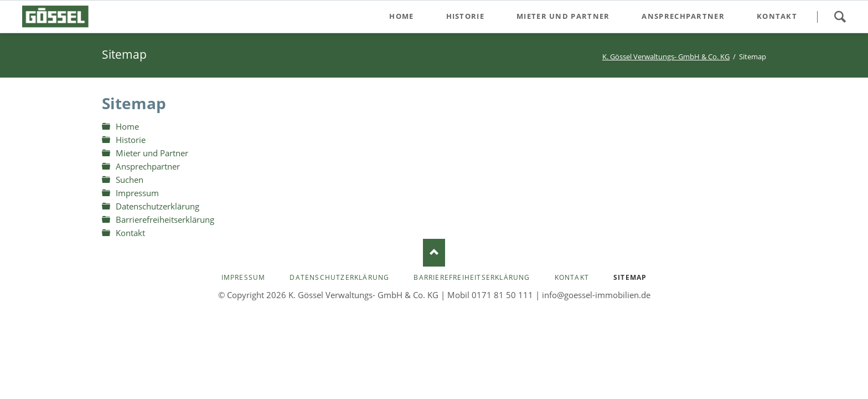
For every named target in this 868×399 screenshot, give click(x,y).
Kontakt (130, 233)
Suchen (840, 17)
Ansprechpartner (148, 166)
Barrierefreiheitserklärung (165, 219)
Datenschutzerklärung (157, 206)
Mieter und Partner (152, 153)
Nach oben (434, 253)
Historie (131, 140)
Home (127, 126)
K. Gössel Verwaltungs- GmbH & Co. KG (666, 57)
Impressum (137, 193)
